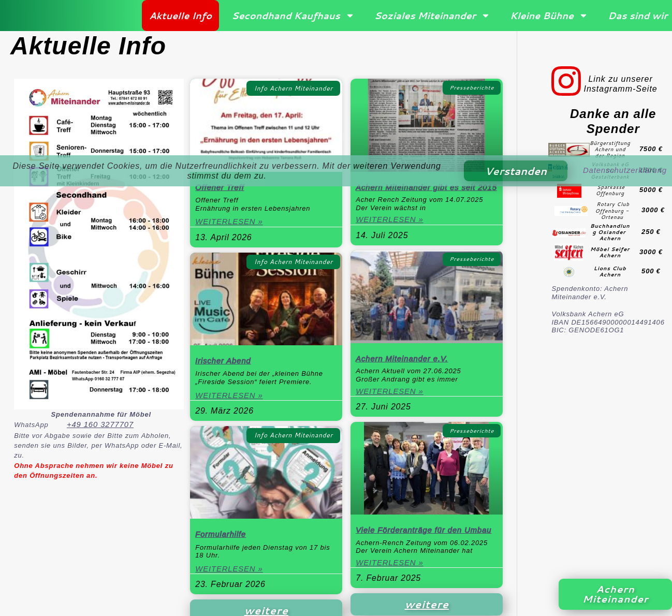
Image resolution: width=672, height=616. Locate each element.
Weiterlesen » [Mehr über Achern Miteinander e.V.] (391, 405)
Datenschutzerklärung (622, 171)
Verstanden (511, 171)
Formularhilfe (222, 538)
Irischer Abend (225, 363)
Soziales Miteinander (432, 17)
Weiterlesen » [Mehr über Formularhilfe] (231, 573)
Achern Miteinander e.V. (405, 371)
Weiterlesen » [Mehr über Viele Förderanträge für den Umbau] (391, 587)
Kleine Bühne (549, 17)
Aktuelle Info (180, 17)
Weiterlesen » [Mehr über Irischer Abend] (231, 399)
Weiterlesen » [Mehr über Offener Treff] (231, 224)
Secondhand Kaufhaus (293, 17)
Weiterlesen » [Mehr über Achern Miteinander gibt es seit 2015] (391, 232)
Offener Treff (221, 189)
